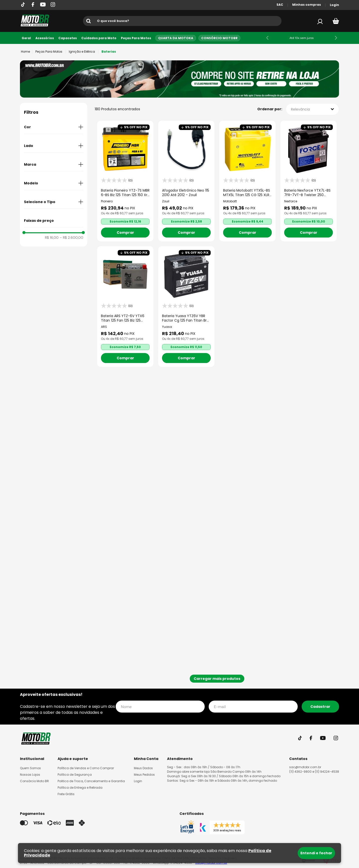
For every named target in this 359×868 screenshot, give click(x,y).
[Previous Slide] (267, 38)
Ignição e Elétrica (82, 52)
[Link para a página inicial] (25, 52)
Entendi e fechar (316, 853)
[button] (54, 127)
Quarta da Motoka (176, 38)
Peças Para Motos (136, 38)
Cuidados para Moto (99, 38)
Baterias (109, 52)
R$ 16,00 (52, 238)
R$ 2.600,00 (71, 238)
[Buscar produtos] (90, 21)
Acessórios (45, 38)
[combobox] (182, 21)
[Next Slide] (336, 38)
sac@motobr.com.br (305, 767)
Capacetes (68, 38)
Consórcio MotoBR (219, 38)
